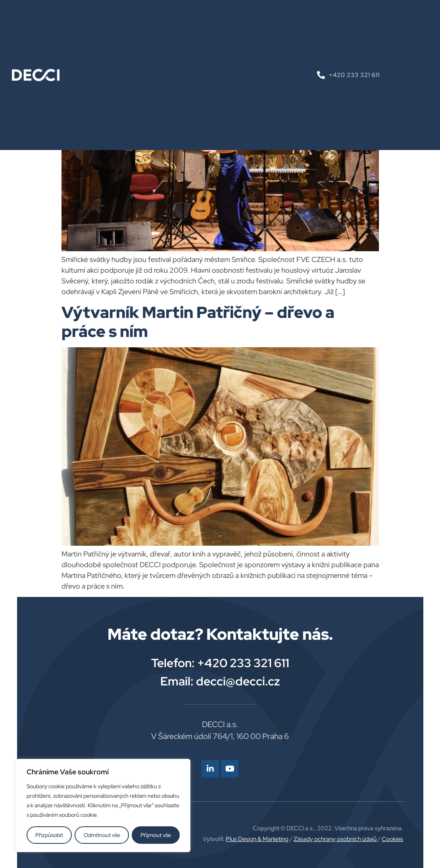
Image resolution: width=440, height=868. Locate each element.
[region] (103, 806)
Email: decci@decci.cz (220, 681)
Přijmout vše (156, 835)
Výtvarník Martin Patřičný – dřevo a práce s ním (198, 322)
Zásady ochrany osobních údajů (335, 839)
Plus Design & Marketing (257, 839)
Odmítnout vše (102, 835)
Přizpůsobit (49, 835)
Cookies (392, 839)
